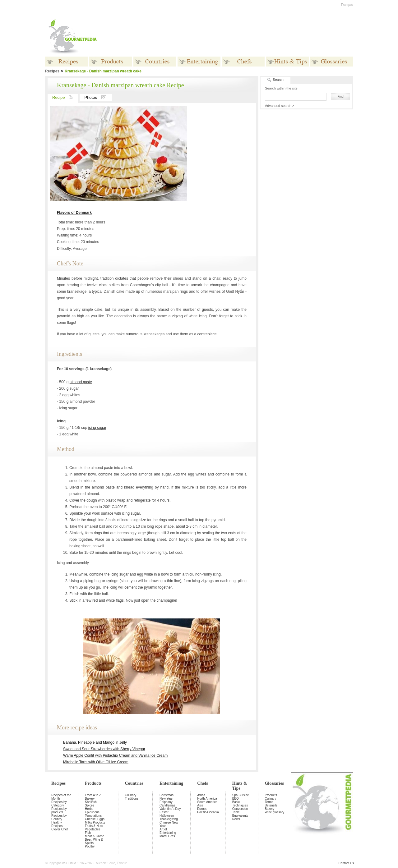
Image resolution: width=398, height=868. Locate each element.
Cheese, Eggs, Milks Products (95, 821)
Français (347, 5)
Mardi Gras (167, 836)
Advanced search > (280, 106)
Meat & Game (95, 836)
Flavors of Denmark (74, 213)
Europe (202, 809)
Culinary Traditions (132, 797)
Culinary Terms (270, 800)
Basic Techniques (240, 804)
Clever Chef (60, 829)
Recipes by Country (59, 817)
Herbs (89, 809)
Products (93, 783)
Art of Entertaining (168, 831)
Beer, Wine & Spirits (94, 841)
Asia (200, 805)
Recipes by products (59, 811)
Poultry (90, 846)
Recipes (58, 783)
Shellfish (91, 802)
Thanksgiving (169, 819)
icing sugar (97, 428)
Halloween (167, 816)
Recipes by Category (59, 804)
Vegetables (93, 829)
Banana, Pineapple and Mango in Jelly (95, 742)
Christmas (167, 795)
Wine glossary (274, 812)
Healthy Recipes (57, 824)
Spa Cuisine (241, 795)
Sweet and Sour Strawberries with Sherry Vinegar (104, 749)
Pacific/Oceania (208, 812)
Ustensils (271, 805)
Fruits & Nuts (94, 826)
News (236, 819)
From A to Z (93, 795)
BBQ (236, 799)
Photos (98, 97)
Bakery (90, 799)
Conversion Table (240, 811)
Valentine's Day (170, 809)
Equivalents (240, 816)
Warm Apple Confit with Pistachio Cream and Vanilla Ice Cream (115, 755)
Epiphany (166, 802)
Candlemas (167, 805)
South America (207, 802)
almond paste (81, 382)
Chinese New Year (169, 824)
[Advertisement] (238, 37)
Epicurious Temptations (93, 814)
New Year (166, 799)
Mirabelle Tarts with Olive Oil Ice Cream (96, 762)
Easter (164, 812)
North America (207, 799)
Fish (88, 833)
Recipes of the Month (61, 797)
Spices (90, 805)
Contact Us (346, 863)
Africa (201, 795)
